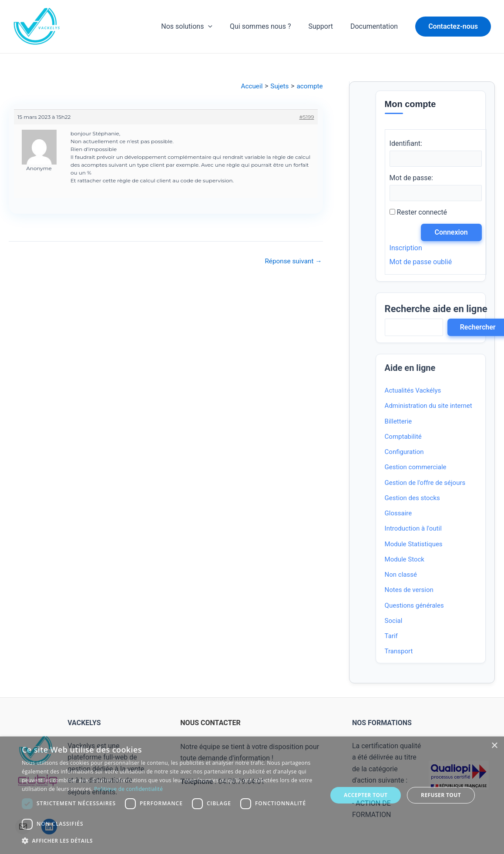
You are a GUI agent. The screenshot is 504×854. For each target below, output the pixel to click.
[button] (453, 27)
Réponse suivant (292, 261)
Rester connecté (422, 213)
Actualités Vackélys (413, 391)
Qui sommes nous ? (269, 26)
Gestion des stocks (412, 499)
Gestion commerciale (416, 468)
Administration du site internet (428, 407)
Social (394, 622)
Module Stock (405, 560)
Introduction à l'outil (413, 530)
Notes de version (409, 591)
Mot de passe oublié (421, 263)
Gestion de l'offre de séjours (425, 484)
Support (326, 26)
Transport (399, 652)
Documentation (376, 26)
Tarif (391, 637)
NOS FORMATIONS (382, 723)
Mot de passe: (411, 178)
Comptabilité (403, 437)
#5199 (307, 117)
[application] (220, 27)
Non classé (401, 575)
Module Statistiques (414, 545)
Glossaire (398, 514)
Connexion (452, 233)
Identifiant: (406, 143)
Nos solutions (199, 27)
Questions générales (414, 606)
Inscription (406, 249)
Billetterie (398, 422)
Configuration (404, 453)
